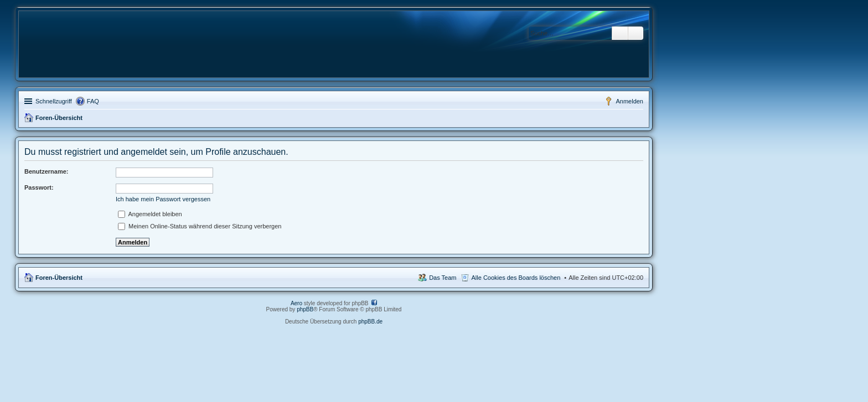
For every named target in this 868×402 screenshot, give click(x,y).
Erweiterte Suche (636, 33)
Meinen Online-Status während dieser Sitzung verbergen (200, 226)
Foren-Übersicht (59, 118)
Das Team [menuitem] (443, 278)
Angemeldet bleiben (150, 214)
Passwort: (39, 187)
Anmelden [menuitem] (629, 101)
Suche (620, 33)
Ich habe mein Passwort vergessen (163, 199)
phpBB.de (370, 322)
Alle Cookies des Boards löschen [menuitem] (516, 278)
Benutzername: (46, 171)
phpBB (305, 309)
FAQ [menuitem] (93, 101)
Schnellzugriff (54, 101)
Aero (296, 303)
